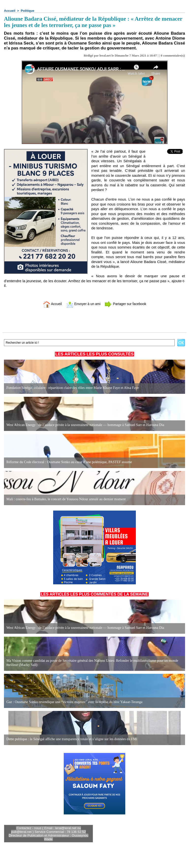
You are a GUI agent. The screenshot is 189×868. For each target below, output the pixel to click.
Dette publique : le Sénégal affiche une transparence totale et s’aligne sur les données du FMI (71, 739)
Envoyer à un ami (82, 304)
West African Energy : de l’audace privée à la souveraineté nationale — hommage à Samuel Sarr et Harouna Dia (84, 425)
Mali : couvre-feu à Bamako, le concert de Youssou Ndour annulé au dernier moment (65, 499)
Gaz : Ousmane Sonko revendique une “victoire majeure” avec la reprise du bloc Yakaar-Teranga (73, 702)
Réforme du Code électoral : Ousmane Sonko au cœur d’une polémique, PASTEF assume (68, 462)
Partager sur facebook (127, 304)
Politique (27, 11)
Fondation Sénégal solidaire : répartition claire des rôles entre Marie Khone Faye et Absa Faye (71, 388)
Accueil (10, 11)
